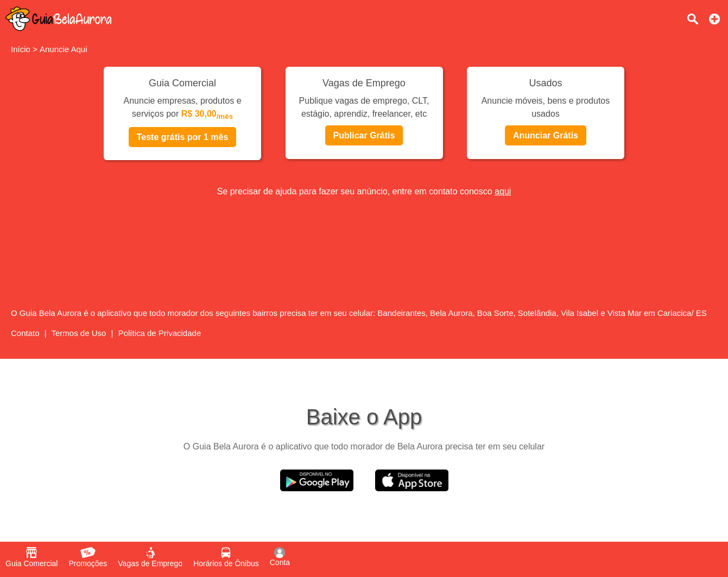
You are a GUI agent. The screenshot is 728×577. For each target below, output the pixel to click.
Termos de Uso (79, 333)
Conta (280, 557)
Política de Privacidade (160, 333)
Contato (25, 333)
